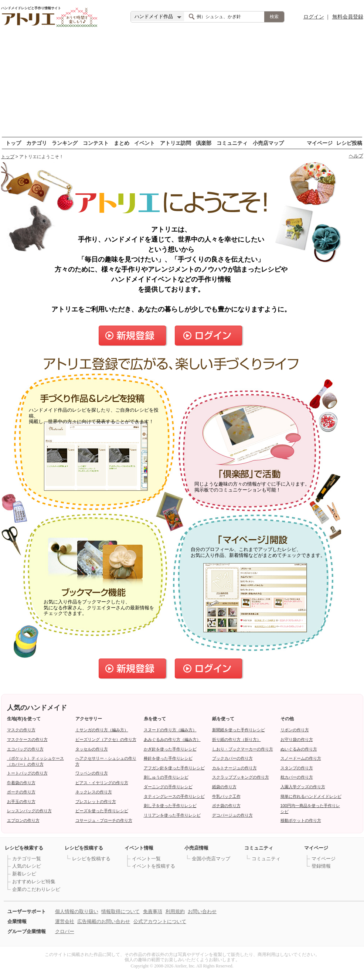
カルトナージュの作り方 (234, 768)
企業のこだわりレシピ (36, 889)
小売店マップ (268, 143)
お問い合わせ (202, 911)
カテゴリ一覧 (27, 859)
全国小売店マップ (211, 859)
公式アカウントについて (160, 921)
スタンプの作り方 (297, 768)
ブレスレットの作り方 (96, 802)
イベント (144, 143)
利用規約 (175, 911)
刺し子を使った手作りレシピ (170, 806)
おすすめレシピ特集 (34, 882)
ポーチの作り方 (21, 792)
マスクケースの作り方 (27, 739)
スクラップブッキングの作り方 (241, 777)
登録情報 (321, 866)
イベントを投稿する (154, 866)
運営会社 (65, 921)
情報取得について (120, 911)
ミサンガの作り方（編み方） (102, 730)
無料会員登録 (348, 17)
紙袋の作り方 (224, 787)
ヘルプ (356, 156)
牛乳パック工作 (226, 796)
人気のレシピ (27, 866)
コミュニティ (232, 143)
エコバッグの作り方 (25, 749)
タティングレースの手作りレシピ (174, 796)
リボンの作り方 (295, 730)
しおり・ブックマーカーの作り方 (243, 749)
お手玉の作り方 (21, 802)
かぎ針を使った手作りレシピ (170, 749)
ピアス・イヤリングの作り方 (102, 783)
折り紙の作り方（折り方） (237, 739)
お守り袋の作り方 (297, 739)
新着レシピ (24, 874)
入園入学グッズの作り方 (303, 787)
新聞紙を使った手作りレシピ (239, 730)
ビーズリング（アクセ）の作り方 (106, 739)
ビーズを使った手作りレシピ (102, 811)
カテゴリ (37, 143)
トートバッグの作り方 (27, 773)
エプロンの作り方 (23, 820)
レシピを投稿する (91, 859)
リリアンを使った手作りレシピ (172, 815)
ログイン (314, 17)
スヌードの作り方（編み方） (170, 730)
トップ (13, 143)
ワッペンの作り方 (92, 773)
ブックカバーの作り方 (232, 758)
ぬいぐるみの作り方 (299, 749)
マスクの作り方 (21, 730)
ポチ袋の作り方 (226, 806)
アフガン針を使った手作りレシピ (174, 768)
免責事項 (153, 911)
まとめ (122, 143)
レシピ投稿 (349, 143)
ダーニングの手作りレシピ (168, 787)
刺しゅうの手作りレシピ (166, 777)
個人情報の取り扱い (77, 911)
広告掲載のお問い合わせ (104, 921)
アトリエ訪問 (176, 143)
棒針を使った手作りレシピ (168, 758)
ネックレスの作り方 (94, 792)
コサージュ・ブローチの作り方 (104, 820)
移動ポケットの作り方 (301, 820)
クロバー (65, 931)
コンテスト (96, 143)
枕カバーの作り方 (297, 777)
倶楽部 (204, 143)
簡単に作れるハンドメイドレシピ (311, 796)
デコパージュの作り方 (232, 815)
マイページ (320, 143)
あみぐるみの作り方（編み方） (172, 739)
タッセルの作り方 (92, 749)
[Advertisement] (182, 85)
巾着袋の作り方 (21, 783)
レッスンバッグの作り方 (29, 811)
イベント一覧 (146, 859)
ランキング (65, 143)
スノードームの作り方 (301, 758)
